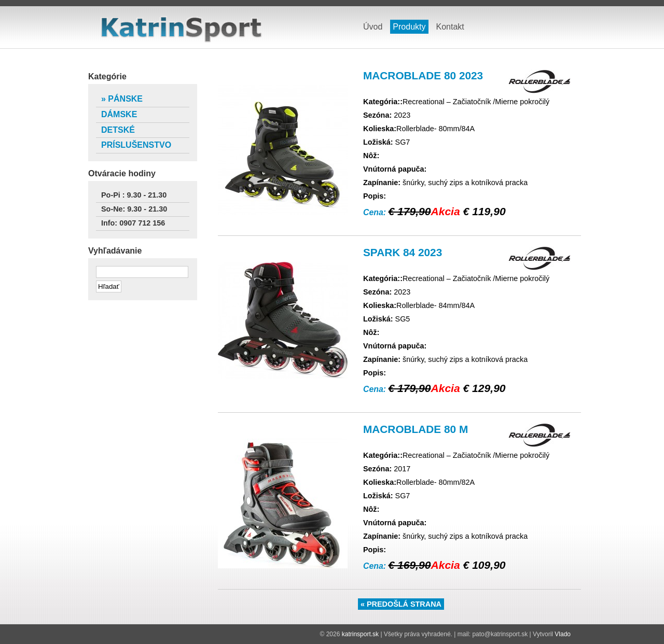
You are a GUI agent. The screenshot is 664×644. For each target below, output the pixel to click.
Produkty (409, 27)
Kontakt (450, 27)
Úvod (373, 27)
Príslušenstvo (136, 145)
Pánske (125, 99)
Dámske (119, 114)
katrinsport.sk (182, 30)
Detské (118, 130)
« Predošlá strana (401, 604)
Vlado (563, 634)
